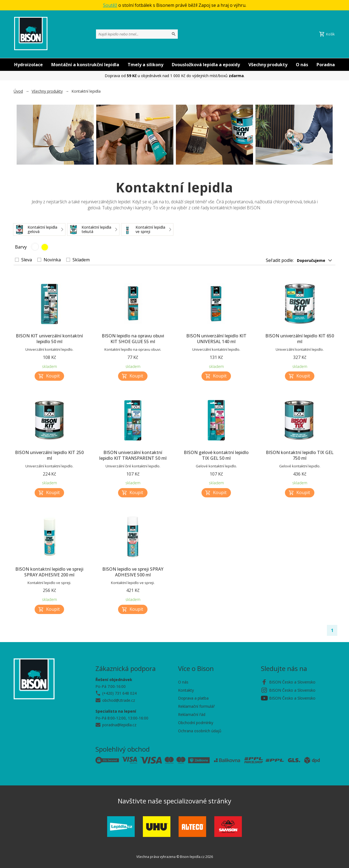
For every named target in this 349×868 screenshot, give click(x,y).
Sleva (27, 260)
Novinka (52, 260)
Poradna (326, 65)
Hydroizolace (28, 65)
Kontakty (186, 690)
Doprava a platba (193, 698)
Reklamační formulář (196, 706)
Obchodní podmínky (196, 723)
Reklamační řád (192, 714)
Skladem (81, 260)
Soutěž (110, 5)
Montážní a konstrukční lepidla (85, 65)
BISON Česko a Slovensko (292, 682)
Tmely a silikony (145, 65)
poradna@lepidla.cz (119, 725)
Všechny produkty (268, 65)
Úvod (18, 91)
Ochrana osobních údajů (200, 731)
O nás (302, 65)
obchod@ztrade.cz (119, 700)
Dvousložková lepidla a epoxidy (206, 65)
